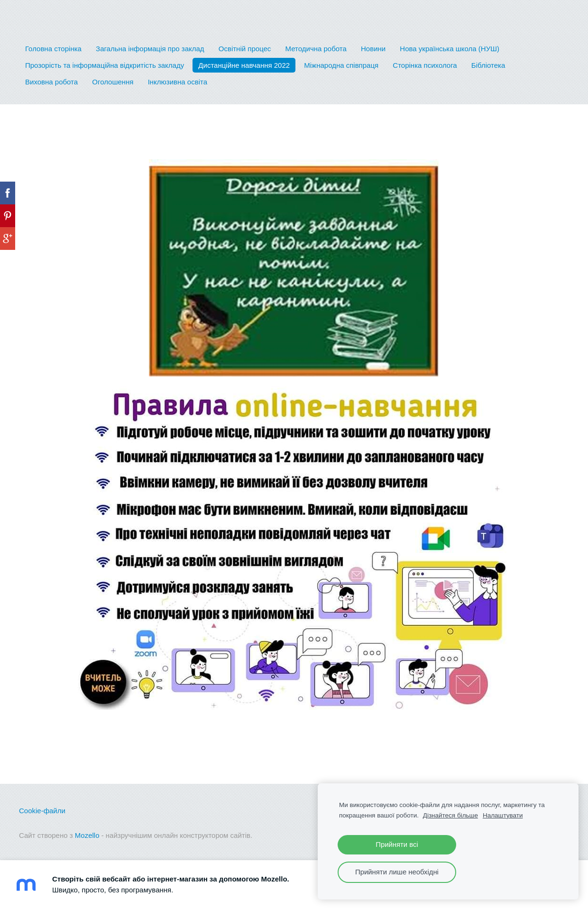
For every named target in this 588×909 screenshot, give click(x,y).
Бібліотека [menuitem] (488, 65)
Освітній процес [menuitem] (245, 49)
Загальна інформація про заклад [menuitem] (150, 49)
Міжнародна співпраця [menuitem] (341, 65)
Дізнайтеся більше (450, 815)
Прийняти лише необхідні (397, 872)
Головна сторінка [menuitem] (53, 49)
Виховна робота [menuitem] (51, 82)
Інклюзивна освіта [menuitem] (178, 82)
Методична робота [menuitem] (316, 49)
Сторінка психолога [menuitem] (425, 65)
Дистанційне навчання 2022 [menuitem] (244, 65)
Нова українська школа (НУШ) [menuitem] (450, 49)
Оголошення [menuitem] (113, 82)
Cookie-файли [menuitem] (42, 811)
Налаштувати (503, 815)
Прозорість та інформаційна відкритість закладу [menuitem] (105, 65)
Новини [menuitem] (373, 49)
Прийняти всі (397, 845)
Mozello (87, 835)
